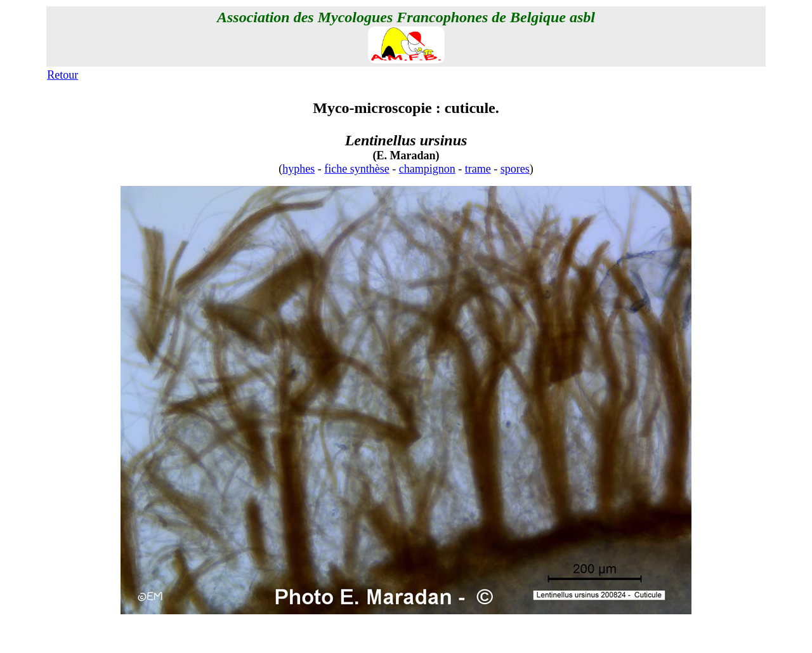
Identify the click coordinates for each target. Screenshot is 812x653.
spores (515, 169)
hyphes (298, 169)
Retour (62, 75)
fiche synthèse (357, 169)
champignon (427, 169)
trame (478, 169)
